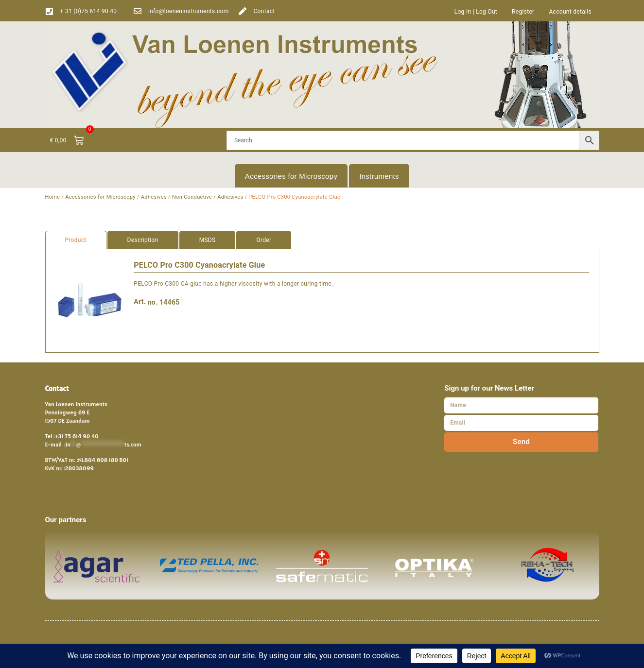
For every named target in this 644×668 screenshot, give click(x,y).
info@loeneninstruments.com (189, 11)
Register (523, 12)
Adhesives (154, 197)
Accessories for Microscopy (291, 176)
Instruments (379, 176)
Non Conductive (192, 197)
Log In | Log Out (476, 12)
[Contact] (243, 11)
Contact (264, 11)
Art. (140, 302)
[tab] (322, 240)
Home (53, 197)
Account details (570, 12)
